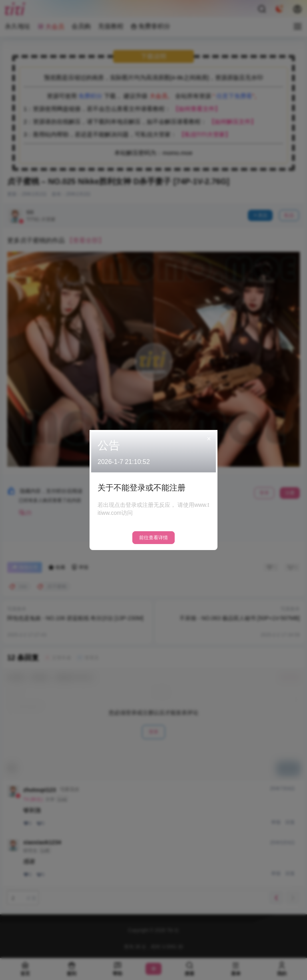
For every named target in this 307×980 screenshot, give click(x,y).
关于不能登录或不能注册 (142, 488)
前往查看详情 (153, 538)
